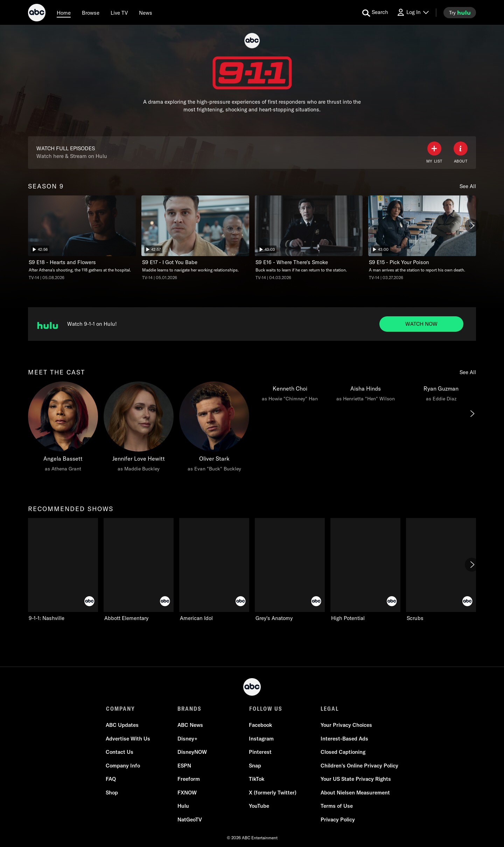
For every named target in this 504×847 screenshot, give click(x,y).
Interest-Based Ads (344, 739)
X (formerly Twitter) (273, 793)
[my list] (434, 153)
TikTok (257, 779)
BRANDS (190, 709)
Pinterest (260, 752)
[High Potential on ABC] (365, 570)
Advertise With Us (128, 739)
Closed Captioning (343, 752)
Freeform (189, 779)
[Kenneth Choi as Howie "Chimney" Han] (290, 393)
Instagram (261, 739)
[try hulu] (460, 13)
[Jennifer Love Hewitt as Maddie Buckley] (139, 428)
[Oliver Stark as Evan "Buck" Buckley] (214, 428)
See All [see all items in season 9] (468, 186)
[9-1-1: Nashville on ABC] (63, 570)
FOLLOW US (265, 709)
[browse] (91, 13)
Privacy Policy (337, 820)
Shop (112, 793)
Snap (255, 766)
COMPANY (121, 709)
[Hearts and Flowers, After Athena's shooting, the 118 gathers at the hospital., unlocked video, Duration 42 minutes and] (82, 238)
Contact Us (120, 752)
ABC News (190, 725)
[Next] (472, 226)
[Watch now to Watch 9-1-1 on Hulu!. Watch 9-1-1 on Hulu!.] (421, 324)
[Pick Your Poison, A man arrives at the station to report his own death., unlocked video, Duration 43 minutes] (422, 238)
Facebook (260, 725)
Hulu (183, 806)
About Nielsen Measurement (355, 793)
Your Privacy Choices (346, 725)
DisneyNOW (192, 752)
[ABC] (37, 14)
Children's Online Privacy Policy (359, 766)
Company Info (123, 766)
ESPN (184, 766)
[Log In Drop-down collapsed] (413, 12)
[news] (146, 13)
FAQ (111, 779)
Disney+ (187, 739)
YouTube (259, 806)
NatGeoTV (190, 820)
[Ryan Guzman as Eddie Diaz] (441, 393)
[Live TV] (119, 13)
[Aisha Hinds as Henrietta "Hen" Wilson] (365, 393)
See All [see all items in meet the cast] (468, 372)
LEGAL (329, 709)
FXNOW (187, 793)
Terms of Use (336, 806)
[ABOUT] (461, 153)
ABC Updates (122, 725)
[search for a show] (375, 13)
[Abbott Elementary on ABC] (139, 570)
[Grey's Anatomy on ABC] (290, 570)
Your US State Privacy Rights (355, 779)
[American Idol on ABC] (214, 570)
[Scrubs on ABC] (441, 570)
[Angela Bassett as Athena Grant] (63, 428)
